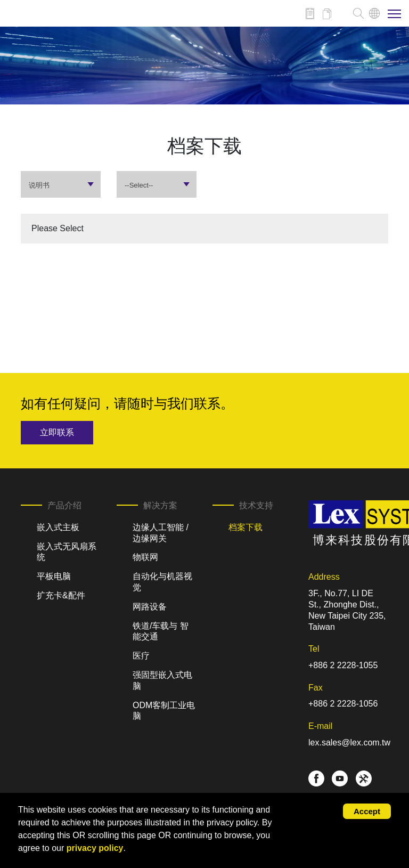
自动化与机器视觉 (162, 582)
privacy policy (95, 848)
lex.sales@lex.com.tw (349, 743)
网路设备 (150, 607)
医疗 (141, 656)
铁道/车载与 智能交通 (161, 631)
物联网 (145, 557)
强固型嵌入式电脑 (162, 680)
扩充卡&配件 (61, 595)
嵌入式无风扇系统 (67, 552)
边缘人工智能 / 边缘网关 (161, 533)
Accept (367, 811)
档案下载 (246, 527)
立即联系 (57, 432)
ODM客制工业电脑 (164, 711)
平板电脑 (54, 576)
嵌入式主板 (58, 527)
